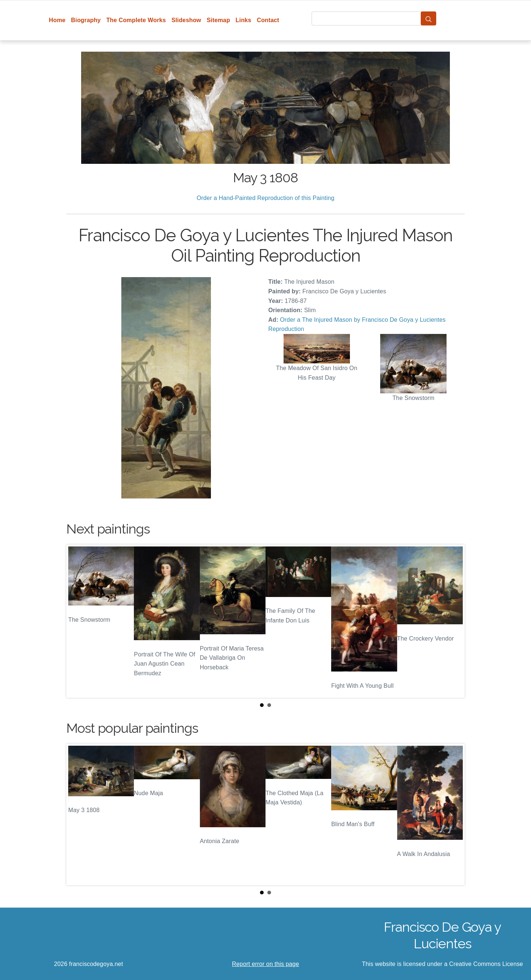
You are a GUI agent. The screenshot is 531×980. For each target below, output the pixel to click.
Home (57, 20)
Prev (78, 621)
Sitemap (218, 20)
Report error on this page (265, 964)
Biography (86, 20)
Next (453, 621)
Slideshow (186, 20)
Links (244, 20)
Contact (268, 20)
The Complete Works (136, 20)
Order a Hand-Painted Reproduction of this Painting (265, 198)
